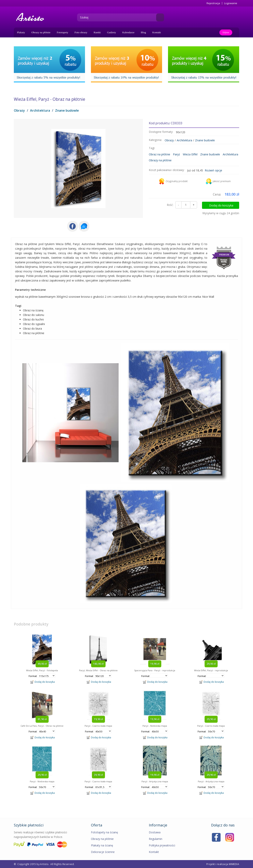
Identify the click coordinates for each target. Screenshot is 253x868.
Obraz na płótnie (160, 154)
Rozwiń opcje (213, 170)
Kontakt (157, 32)
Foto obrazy (81, 32)
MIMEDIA (234, 864)
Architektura (40, 110)
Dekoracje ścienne (103, 852)
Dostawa (155, 832)
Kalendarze (128, 32)
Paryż (177, 154)
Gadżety (112, 32)
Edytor (226, 32)
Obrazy (19, 110)
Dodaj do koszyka (223, 205)
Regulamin (156, 839)
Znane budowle (67, 110)
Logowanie (231, 3)
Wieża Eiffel (190, 154)
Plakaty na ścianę (102, 845)
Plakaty (21, 32)
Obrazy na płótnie (41, 32)
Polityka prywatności (162, 845)
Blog (143, 32)
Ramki (97, 32)
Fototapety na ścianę (104, 832)
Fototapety (62, 32)
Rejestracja (213, 3)
